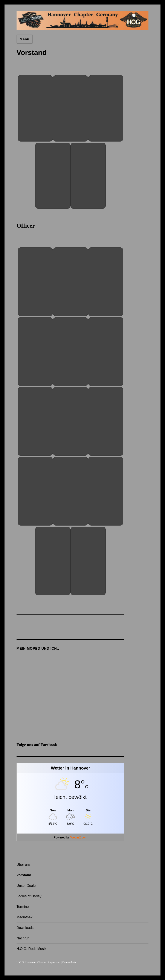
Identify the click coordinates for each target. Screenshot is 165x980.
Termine (23, 907)
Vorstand (24, 875)
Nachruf (23, 938)
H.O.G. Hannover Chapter (31, 962)
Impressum (54, 962)
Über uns (24, 865)
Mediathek (24, 917)
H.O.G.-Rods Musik (31, 949)
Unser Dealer (27, 886)
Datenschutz (69, 962)
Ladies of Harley (29, 896)
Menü (25, 39)
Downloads (25, 928)
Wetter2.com (79, 837)
